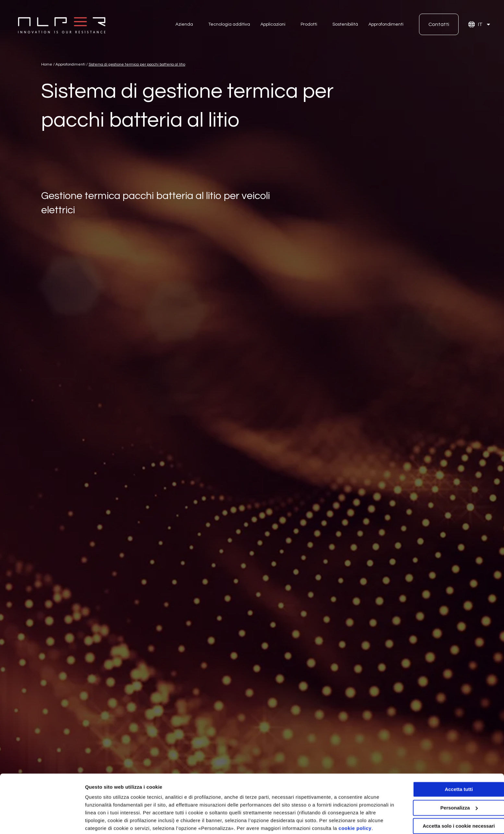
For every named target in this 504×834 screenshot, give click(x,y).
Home (47, 64)
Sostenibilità (345, 24)
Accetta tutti (450, 764)
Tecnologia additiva (229, 24)
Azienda (184, 24)
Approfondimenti (386, 24)
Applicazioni (273, 24)
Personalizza (100, 821)
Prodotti (309, 24)
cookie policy (355, 803)
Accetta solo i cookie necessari (450, 801)
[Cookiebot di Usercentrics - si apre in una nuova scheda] (42, 821)
